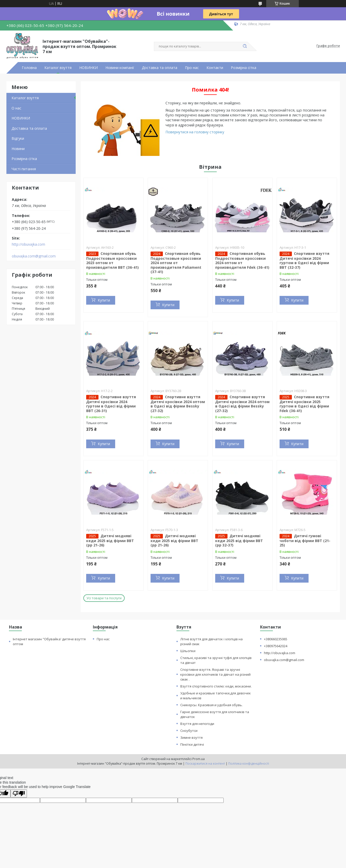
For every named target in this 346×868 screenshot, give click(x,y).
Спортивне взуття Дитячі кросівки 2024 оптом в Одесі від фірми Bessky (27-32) (178, 404)
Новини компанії (120, 68)
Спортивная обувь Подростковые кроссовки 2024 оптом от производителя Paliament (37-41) (176, 263)
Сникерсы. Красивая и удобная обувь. (211, 705)
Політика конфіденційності (249, 764)
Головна (29, 68)
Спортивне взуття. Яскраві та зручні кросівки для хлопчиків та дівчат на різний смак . (215, 674)
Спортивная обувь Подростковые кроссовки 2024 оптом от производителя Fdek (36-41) (242, 260)
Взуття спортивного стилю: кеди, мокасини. (216, 686)
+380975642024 (276, 646)
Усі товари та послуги (104, 598)
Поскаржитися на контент (205, 764)
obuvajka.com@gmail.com (34, 256)
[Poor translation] (19, 794)
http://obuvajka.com (28, 244)
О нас (16, 108)
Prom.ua (199, 759)
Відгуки (18, 138)
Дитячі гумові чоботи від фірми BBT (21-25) (305, 541)
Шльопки (188, 651)
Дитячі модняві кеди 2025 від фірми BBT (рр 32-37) (239, 541)
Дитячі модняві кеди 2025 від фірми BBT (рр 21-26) (110, 541)
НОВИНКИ (88, 68)
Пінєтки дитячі (192, 744)
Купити (104, 300)
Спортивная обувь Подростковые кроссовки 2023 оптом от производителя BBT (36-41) (112, 260)
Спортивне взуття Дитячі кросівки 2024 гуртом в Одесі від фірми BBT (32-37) (304, 260)
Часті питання (24, 169)
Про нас (192, 68)
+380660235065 (276, 639)
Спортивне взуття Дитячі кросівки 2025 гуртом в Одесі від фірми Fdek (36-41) (304, 404)
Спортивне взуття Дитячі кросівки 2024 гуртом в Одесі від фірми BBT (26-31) (111, 404)
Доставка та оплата (160, 68)
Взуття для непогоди (197, 724)
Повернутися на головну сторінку (195, 132)
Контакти (215, 68)
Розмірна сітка (244, 68)
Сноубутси (189, 731)
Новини (18, 149)
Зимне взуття (191, 737)
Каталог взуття (58, 68)
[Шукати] (245, 46)
